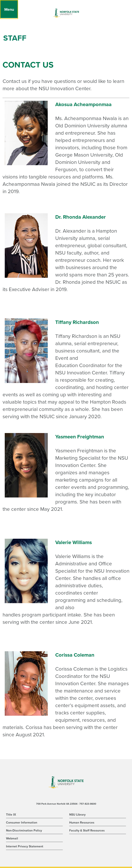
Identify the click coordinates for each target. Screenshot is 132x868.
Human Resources (82, 823)
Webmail (12, 838)
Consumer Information (22, 823)
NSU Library (77, 815)
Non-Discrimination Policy (24, 831)
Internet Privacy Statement (25, 846)
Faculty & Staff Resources (87, 831)
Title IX (11, 815)
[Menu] (9, 9)
